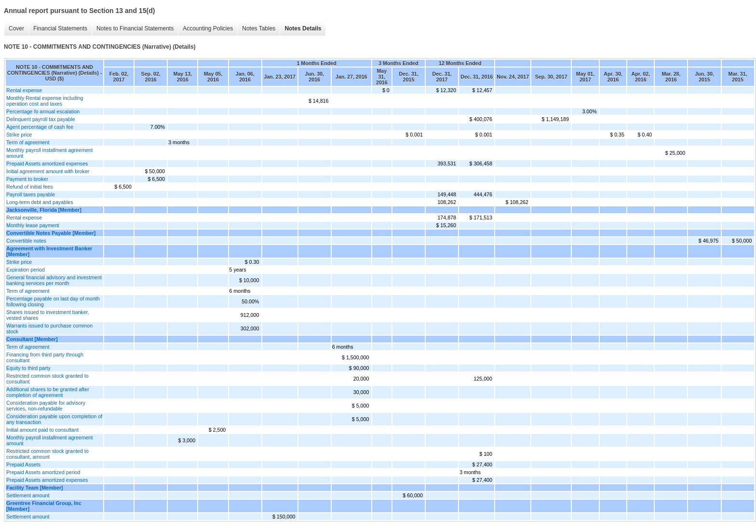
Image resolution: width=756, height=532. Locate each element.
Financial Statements (60, 28)
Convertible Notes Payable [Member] (51, 233)
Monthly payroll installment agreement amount (49, 153)
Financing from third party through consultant (45, 357)
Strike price (19, 135)
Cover (16, 28)
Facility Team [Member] (35, 488)
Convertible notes (26, 241)
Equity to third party (28, 368)
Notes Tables (259, 28)
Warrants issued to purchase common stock (49, 328)
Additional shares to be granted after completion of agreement (48, 392)
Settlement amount (28, 495)
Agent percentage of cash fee (40, 127)
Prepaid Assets (23, 464)
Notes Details (303, 28)
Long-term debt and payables (40, 202)
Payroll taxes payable (31, 194)
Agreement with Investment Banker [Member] (49, 251)
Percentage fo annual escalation (43, 111)
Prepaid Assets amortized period (43, 472)
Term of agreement (28, 142)
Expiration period (26, 270)
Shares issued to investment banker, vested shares (48, 315)
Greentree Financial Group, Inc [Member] (44, 506)
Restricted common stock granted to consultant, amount (47, 454)
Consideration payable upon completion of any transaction (54, 419)
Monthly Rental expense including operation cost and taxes (45, 101)
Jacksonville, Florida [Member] (44, 210)
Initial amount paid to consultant (42, 430)
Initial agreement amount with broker (48, 171)
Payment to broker (27, 179)
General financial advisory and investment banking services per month (54, 280)
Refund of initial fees (30, 187)
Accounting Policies (208, 28)
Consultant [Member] (32, 339)
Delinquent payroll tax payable (41, 119)
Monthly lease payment (33, 225)
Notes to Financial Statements (135, 28)
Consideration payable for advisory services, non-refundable (46, 406)
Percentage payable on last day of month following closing (53, 301)
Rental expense (24, 90)
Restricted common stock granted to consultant (47, 379)
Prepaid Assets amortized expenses (47, 164)
